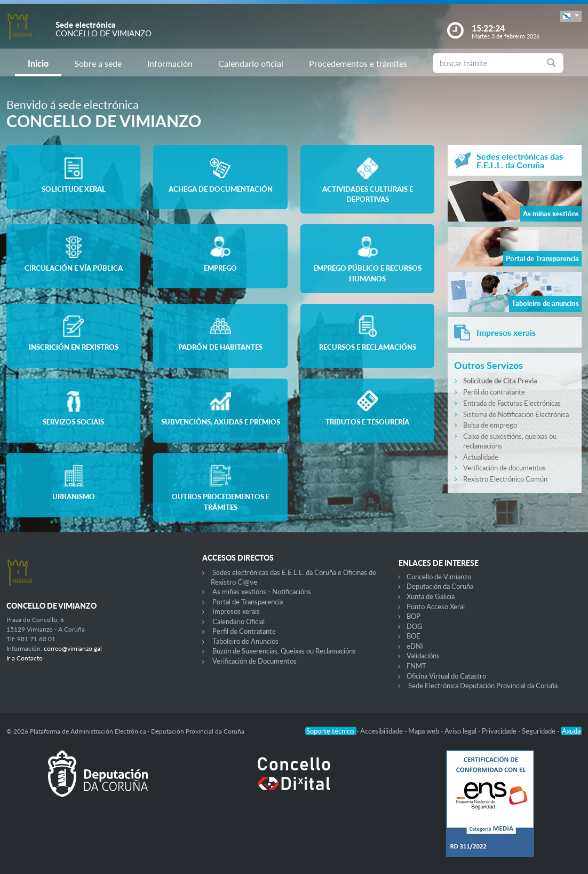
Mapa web (424, 731)
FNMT (416, 666)
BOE (414, 636)
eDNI (415, 646)
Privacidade (500, 731)
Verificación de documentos (504, 468)
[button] (571, 16)
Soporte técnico (331, 731)
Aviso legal (461, 731)
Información (170, 63)
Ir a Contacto (25, 658)
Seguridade (539, 731)
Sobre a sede (98, 63)
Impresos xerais (236, 611)
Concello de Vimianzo (439, 577)
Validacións (423, 656)
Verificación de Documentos (255, 661)
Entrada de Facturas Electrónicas (512, 403)
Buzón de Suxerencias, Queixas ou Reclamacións (284, 651)
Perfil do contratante (494, 392)
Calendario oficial (251, 63)
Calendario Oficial (239, 621)
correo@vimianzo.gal (73, 648)
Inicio (38, 63)
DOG (415, 626)
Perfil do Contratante (244, 631)
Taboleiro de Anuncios (245, 641)
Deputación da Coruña (440, 586)
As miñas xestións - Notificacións (262, 592)
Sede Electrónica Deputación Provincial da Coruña (483, 686)
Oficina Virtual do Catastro (446, 676)
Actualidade (481, 457)
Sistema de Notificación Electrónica (516, 414)
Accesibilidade (382, 731)
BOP (414, 616)
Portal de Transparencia (248, 602)
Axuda (571, 731)
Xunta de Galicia (431, 596)
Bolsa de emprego (490, 425)
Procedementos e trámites (358, 63)
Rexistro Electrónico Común (505, 479)
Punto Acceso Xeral (436, 607)
